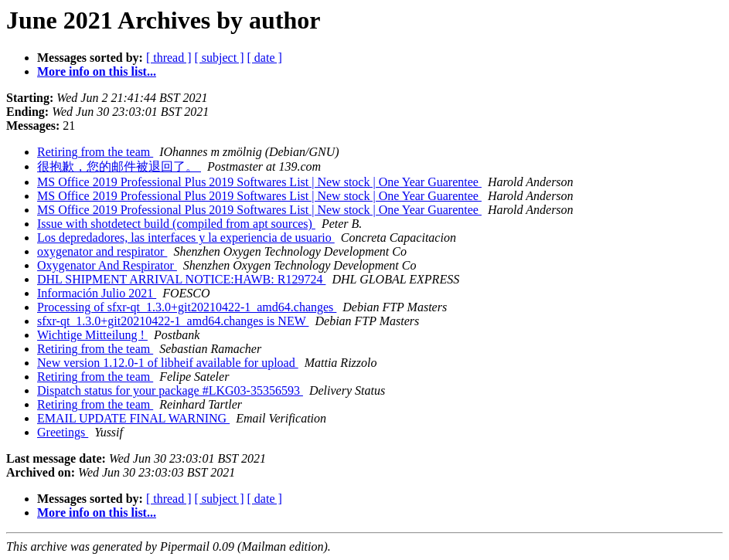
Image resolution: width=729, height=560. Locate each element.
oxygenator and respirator (102, 251)
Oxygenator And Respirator (107, 265)
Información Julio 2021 (97, 293)
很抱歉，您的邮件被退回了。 (119, 166)
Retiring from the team (95, 152)
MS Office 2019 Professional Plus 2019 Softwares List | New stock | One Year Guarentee (259, 182)
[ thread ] (169, 58)
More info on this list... (97, 71)
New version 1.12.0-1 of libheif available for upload (168, 363)
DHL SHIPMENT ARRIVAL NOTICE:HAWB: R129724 (181, 279)
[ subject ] (220, 58)
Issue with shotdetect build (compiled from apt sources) (176, 224)
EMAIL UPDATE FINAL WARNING (133, 418)
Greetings (63, 432)
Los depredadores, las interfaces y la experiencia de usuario (186, 238)
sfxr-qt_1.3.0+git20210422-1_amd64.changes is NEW (173, 321)
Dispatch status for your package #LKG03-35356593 (170, 390)
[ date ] (265, 58)
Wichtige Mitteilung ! (92, 335)
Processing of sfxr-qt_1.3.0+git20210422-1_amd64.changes (187, 307)
